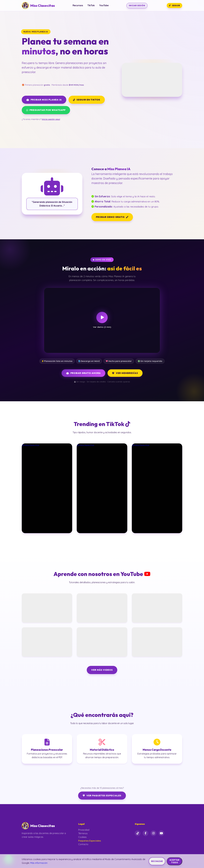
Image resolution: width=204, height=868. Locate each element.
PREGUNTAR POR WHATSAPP (46, 110)
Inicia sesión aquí (51, 119)
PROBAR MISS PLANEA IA (44, 100)
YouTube (104, 5)
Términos (83, 833)
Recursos (78, 5)
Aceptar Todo (174, 861)
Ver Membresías (125, 373)
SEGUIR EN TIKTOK (87, 100)
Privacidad (84, 830)
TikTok (91, 5)
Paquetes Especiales (90, 841)
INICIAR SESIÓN (137, 6)
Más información (39, 863)
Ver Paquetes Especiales (102, 795)
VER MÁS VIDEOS (102, 670)
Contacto (83, 844)
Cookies (82, 837)
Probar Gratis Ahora (83, 373)
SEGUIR (174, 6)
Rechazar (157, 861)
